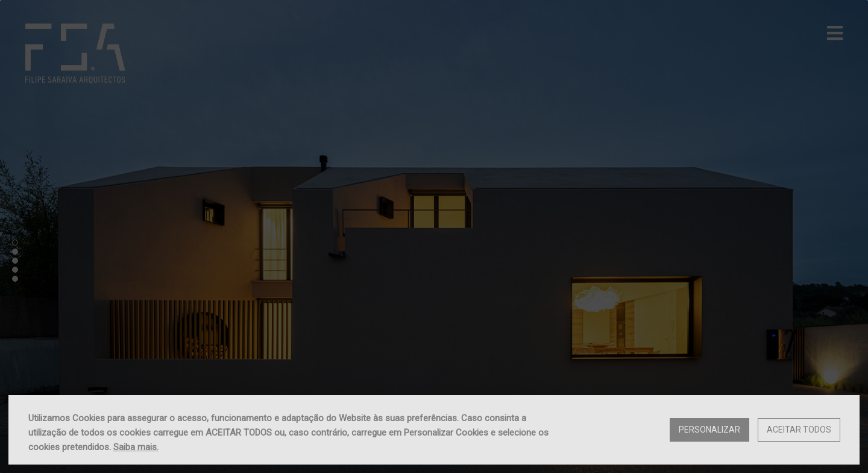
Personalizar (709, 430)
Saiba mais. (136, 447)
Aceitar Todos (799, 430)
